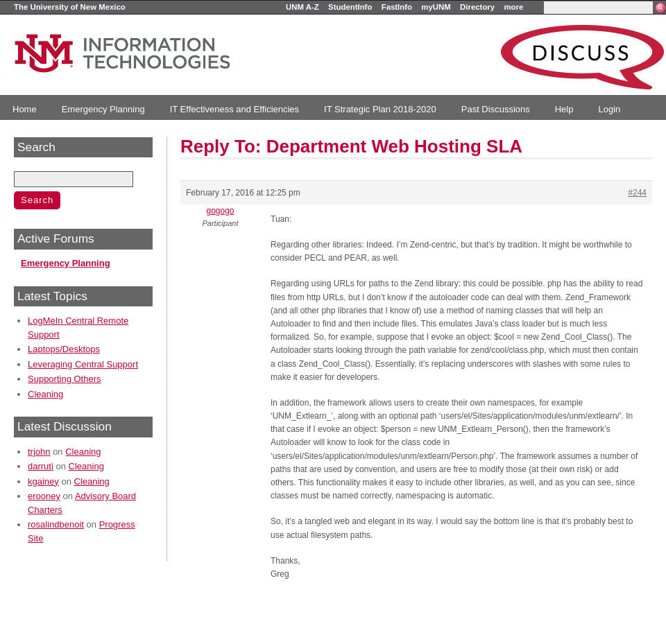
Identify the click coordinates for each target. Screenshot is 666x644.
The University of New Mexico (70, 7)
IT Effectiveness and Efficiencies (234, 109)
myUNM (436, 7)
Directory (477, 7)
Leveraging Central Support (83, 364)
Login (609, 109)
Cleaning (45, 394)
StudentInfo (350, 7)
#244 (637, 193)
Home (25, 109)
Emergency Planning (103, 109)
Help (564, 109)
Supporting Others (65, 379)
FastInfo (397, 7)
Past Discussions (496, 109)
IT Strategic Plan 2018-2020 (380, 109)
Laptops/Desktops (64, 349)
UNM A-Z (302, 7)
